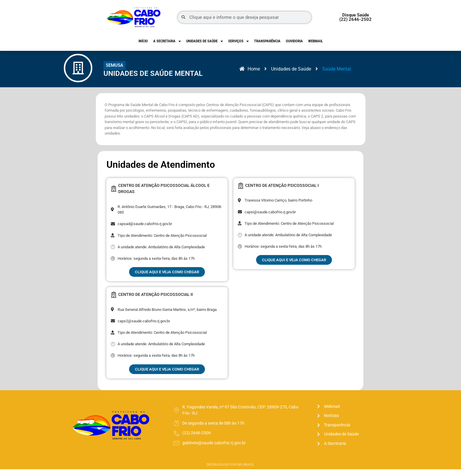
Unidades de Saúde (204, 41)
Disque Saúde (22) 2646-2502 (355, 17)
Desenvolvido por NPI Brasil (230, 471)
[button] (117, 69)
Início (143, 41)
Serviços (238, 41)
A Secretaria (167, 41)
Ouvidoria (294, 41)
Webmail (315, 41)
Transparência (267, 41)
